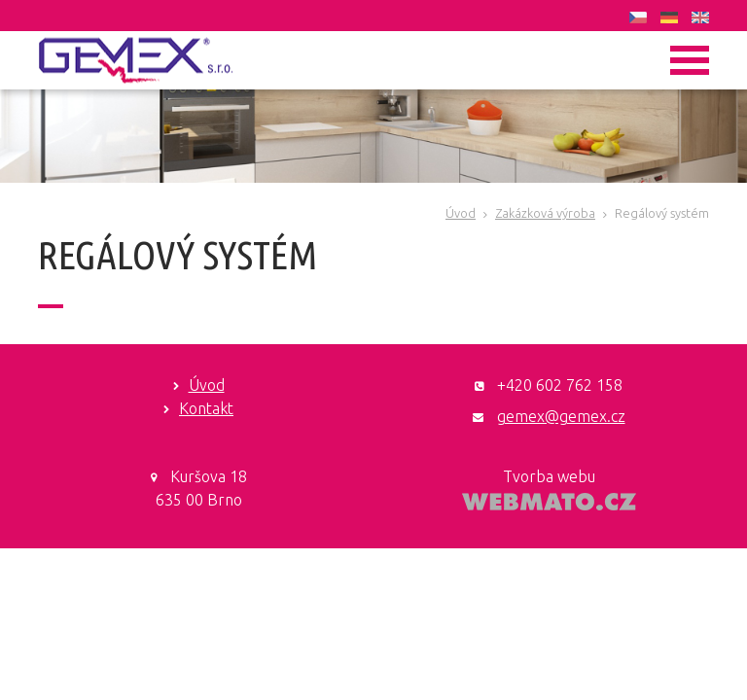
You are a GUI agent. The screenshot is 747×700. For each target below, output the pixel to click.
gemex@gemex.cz (561, 416)
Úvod (461, 213)
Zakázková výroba (545, 213)
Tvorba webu (549, 476)
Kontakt (206, 408)
